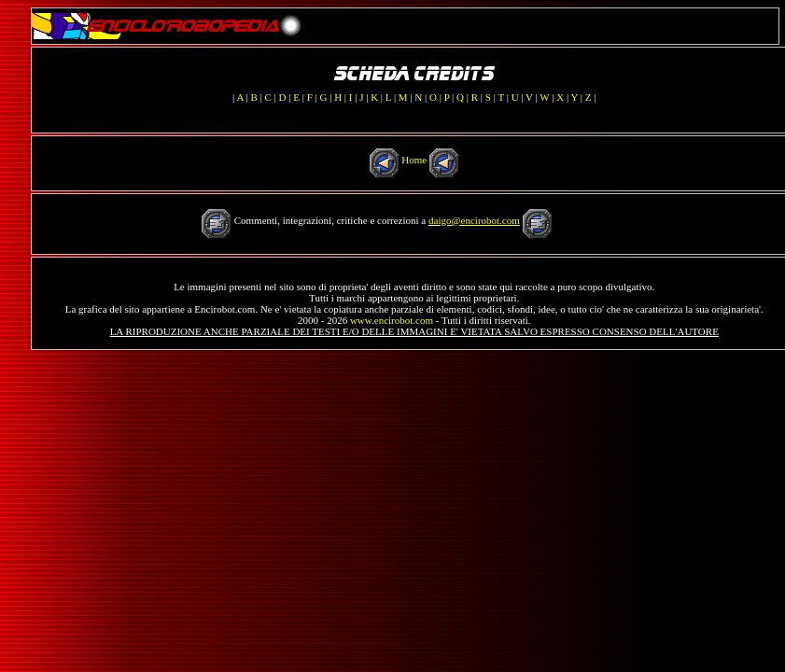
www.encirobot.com (392, 320)
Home (414, 160)
